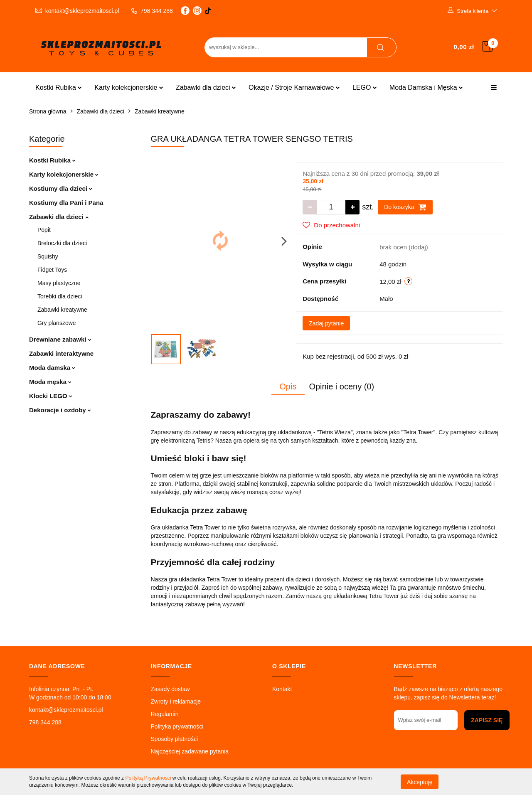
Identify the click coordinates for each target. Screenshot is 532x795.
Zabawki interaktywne (61, 353)
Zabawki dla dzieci (206, 87)
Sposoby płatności (175, 739)
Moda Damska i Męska (426, 87)
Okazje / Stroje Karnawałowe (294, 87)
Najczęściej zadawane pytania (190, 751)
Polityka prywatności (177, 726)
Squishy (48, 256)
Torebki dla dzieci (60, 296)
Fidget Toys (52, 270)
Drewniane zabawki (60, 339)
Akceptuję (420, 782)
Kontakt (282, 689)
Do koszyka (405, 207)
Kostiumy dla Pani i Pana (66, 203)
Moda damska (52, 368)
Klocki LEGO (51, 396)
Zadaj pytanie (326, 323)
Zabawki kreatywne (62, 310)
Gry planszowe (57, 323)
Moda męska (50, 382)
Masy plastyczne (59, 283)
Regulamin (165, 714)
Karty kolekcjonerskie (129, 87)
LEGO (365, 87)
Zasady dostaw (170, 689)
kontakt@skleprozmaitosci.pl (66, 710)
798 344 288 (45, 722)
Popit (44, 230)
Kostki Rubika (59, 87)
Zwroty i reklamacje (176, 701)
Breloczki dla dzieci (62, 243)
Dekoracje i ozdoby (60, 410)
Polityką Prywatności (148, 778)
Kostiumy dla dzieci (61, 188)
